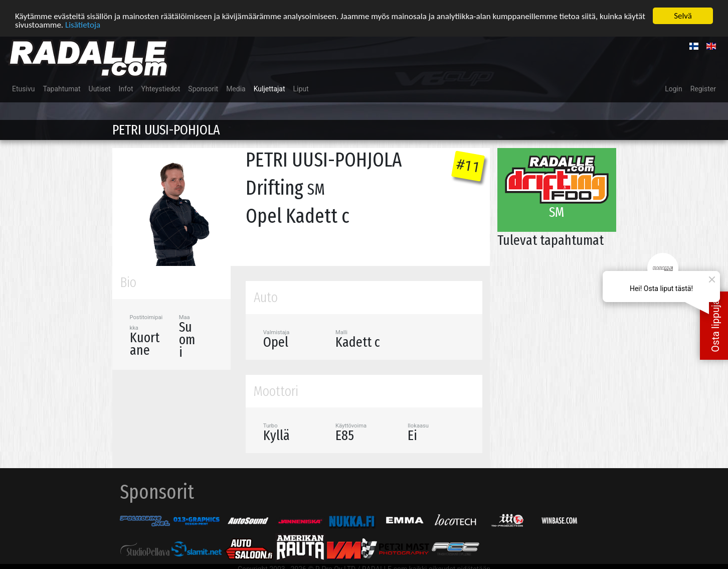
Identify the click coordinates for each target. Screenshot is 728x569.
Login (674, 89)
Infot (126, 89)
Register (703, 89)
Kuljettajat (269, 89)
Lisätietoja (83, 24)
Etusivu (23, 89)
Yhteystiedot (161, 89)
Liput (301, 89)
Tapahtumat (61, 89)
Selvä (683, 16)
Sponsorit (203, 89)
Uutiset (100, 89)
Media (236, 89)
